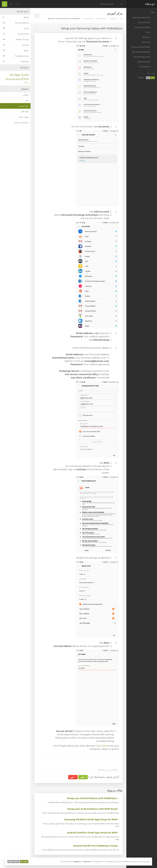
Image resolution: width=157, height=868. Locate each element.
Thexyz (26, 83)
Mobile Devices (102, 18)
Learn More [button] (13, 861)
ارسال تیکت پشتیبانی (15, 122)
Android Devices (88, 18)
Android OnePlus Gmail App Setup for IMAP (93, 833)
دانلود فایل (15, 111)
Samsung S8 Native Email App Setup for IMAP (92, 820)
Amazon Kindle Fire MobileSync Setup (96, 846)
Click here (101, 746)
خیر (73, 777)
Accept (24, 861)
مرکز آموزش (113, 18)
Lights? (146, 78)
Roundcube (13, 79)
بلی (83, 777)
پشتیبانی (15, 95)
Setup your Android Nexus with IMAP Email (93, 809)
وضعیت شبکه (15, 117)
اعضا (121, 18)
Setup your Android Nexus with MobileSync (93, 798)
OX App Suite (19, 75)
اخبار (15, 100)
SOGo (25, 79)
